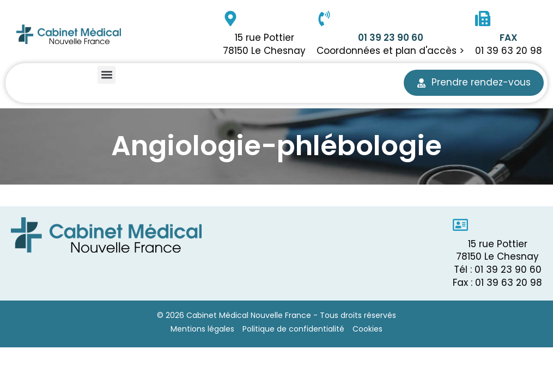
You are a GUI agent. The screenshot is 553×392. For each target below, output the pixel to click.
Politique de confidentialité (293, 329)
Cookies (367, 329)
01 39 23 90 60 (391, 38)
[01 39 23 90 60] (324, 19)
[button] (107, 75)
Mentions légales (202, 329)
